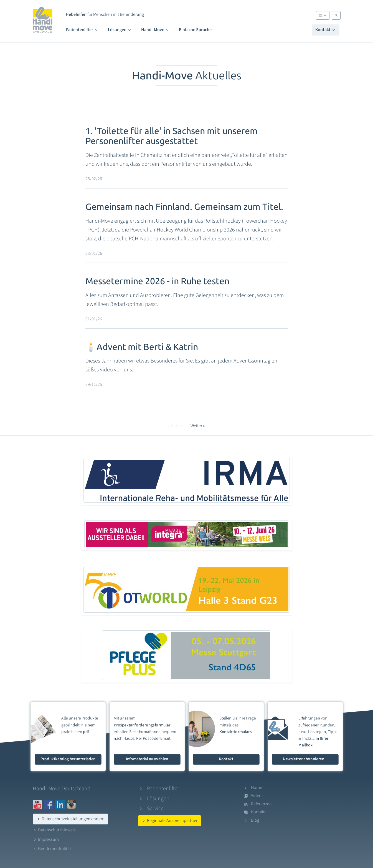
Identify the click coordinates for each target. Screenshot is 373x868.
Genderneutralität (52, 849)
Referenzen (261, 804)
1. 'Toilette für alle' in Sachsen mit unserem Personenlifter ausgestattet (172, 136)
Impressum (46, 839)
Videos (257, 796)
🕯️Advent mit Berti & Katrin (142, 347)
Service (155, 809)
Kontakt (326, 30)
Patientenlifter (82, 30)
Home (257, 788)
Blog (255, 820)
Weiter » (198, 426)
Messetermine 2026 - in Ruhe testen (157, 281)
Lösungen (120, 30)
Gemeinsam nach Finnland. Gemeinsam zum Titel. (184, 207)
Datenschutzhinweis (54, 830)
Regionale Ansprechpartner (170, 821)
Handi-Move (155, 30)
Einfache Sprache (195, 30)
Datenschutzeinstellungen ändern (70, 819)
